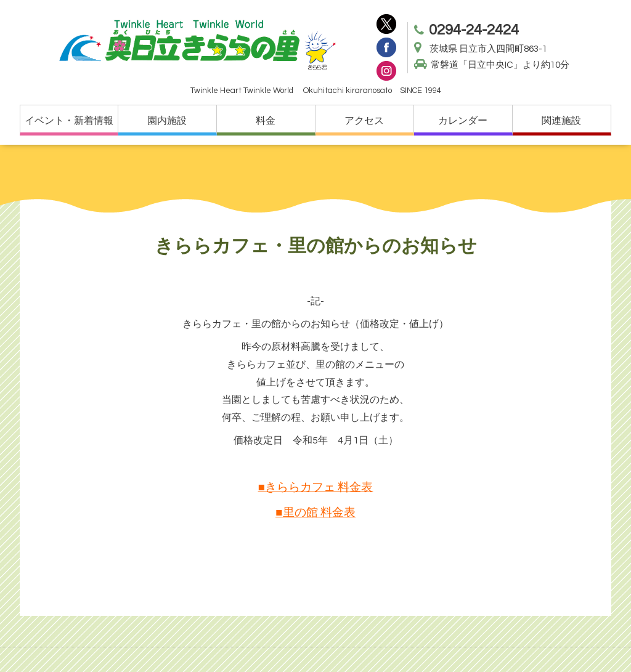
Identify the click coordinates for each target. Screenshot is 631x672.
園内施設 (167, 121)
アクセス (364, 121)
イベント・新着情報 (69, 121)
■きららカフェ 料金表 (315, 488)
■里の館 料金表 (315, 513)
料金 (266, 121)
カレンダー (463, 121)
